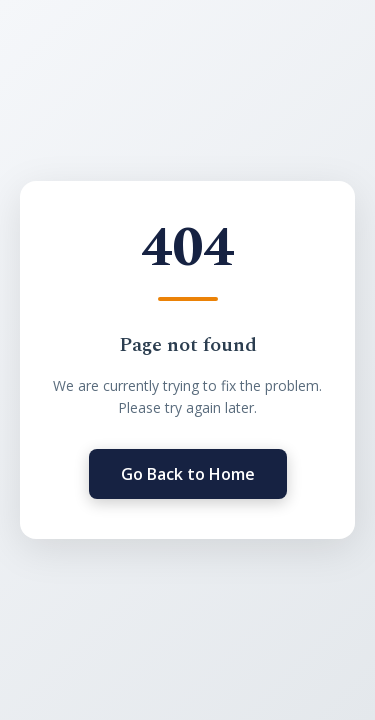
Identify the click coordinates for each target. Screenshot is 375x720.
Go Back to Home (188, 474)
